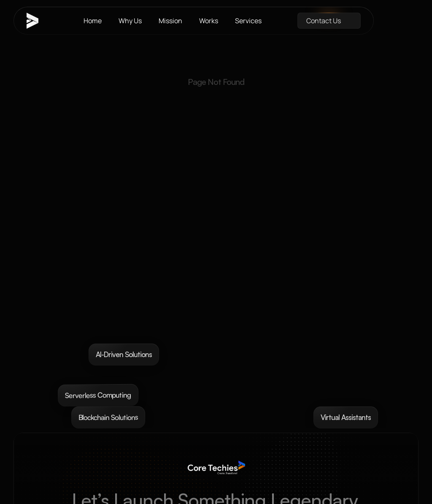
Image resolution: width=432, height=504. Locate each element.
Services (248, 21)
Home (93, 21)
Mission (170, 21)
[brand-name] (37, 21)
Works (209, 21)
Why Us (130, 21)
